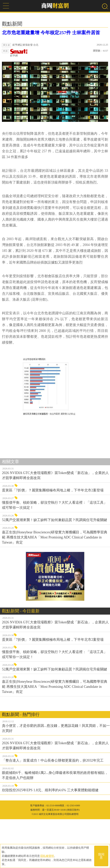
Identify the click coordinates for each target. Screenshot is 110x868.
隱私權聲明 (47, 856)
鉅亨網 (19, 53)
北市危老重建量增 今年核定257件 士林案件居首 (51, 33)
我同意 (101, 856)
